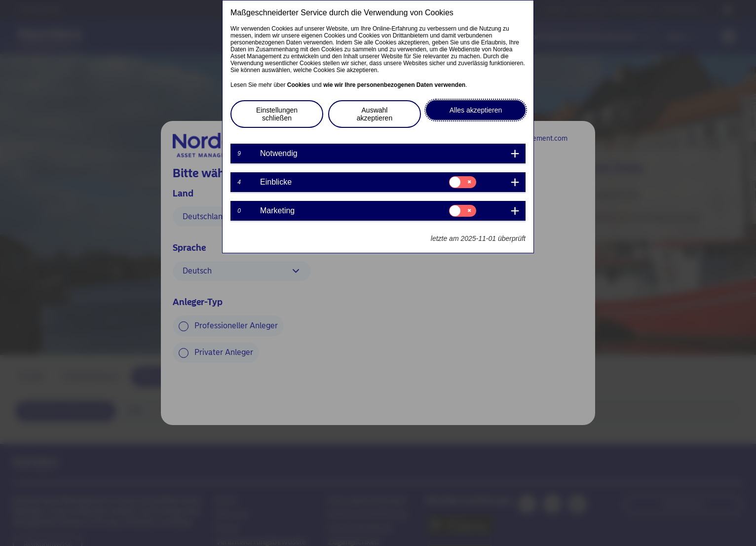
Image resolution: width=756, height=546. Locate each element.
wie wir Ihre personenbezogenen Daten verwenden (394, 85)
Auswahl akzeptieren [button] (375, 114)
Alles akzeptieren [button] (476, 110)
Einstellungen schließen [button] (277, 114)
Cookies (299, 85)
